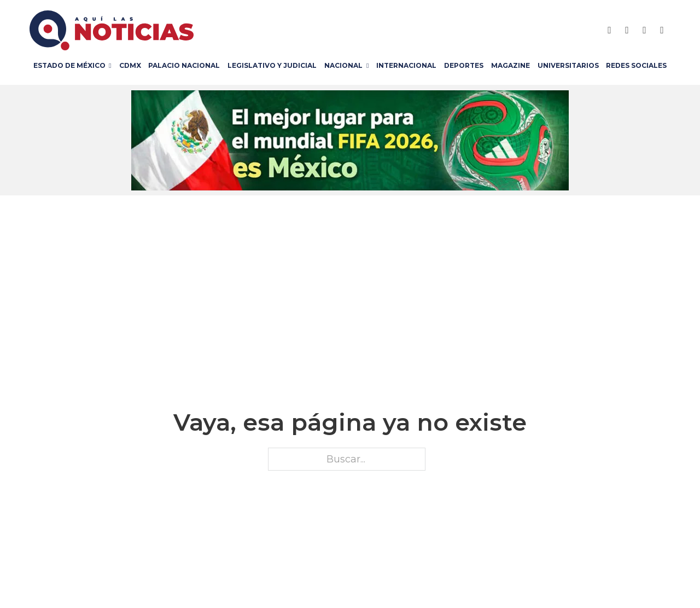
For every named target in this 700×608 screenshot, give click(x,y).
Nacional (343, 65)
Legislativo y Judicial (272, 65)
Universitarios (568, 65)
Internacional (406, 65)
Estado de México (69, 65)
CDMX (130, 65)
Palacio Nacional (184, 65)
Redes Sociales (636, 65)
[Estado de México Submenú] (112, 66)
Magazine (511, 65)
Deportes (464, 65)
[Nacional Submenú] (369, 66)
